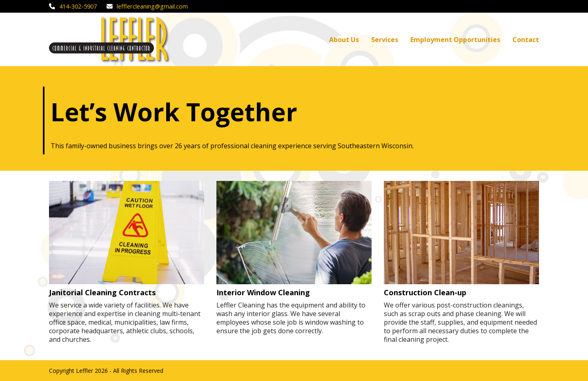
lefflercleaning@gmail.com (152, 6)
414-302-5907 (78, 6)
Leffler (85, 371)
